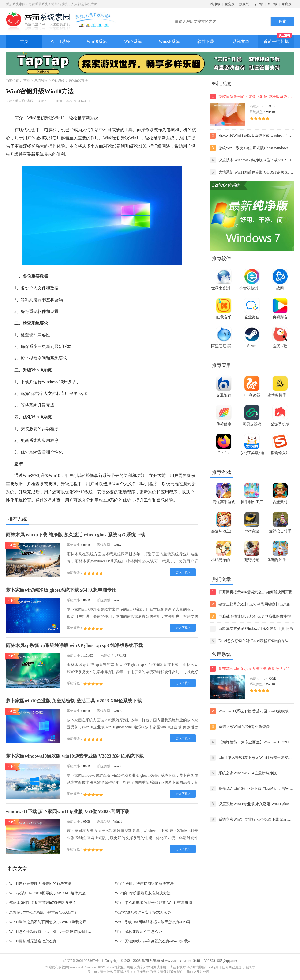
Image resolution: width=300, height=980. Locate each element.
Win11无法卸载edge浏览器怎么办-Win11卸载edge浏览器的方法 (166, 941)
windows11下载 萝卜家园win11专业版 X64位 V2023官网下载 (68, 811)
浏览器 (35, 300)
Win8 (108, 138)
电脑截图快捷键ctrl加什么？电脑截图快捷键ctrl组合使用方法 (250, 616)
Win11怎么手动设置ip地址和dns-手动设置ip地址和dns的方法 (58, 932)
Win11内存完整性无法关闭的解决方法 (40, 884)
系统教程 (41, 81)
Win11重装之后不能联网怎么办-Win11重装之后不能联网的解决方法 (65, 922)
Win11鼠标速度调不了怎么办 (139, 932)
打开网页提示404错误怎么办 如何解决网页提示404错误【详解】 (251, 592)
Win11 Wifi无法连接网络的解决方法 (144, 884)
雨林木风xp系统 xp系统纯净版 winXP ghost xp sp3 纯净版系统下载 (74, 645)
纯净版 (215, 4)
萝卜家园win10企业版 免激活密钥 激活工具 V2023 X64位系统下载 (74, 701)
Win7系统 (133, 42)
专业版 (258, 4)
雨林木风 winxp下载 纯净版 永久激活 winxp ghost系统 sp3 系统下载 (75, 535)
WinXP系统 (169, 42)
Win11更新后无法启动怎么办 (33, 941)
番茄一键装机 (278, 40)
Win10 (59, 118)
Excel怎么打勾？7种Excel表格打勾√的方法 (249, 641)
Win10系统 (97, 42)
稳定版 (230, 4)
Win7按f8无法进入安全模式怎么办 (143, 912)
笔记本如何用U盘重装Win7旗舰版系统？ (43, 903)
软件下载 (206, 42)
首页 (24, 42)
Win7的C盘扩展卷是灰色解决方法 (143, 893)
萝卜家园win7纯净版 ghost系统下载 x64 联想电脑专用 (61, 590)
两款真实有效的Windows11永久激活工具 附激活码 (252, 629)
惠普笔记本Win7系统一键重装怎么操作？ (43, 912)
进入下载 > (183, 572)
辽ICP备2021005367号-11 (83, 961)
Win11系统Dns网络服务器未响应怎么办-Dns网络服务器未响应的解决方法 (175, 922)
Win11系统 (60, 42)
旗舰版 (244, 4)
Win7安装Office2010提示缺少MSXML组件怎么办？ (51, 893)
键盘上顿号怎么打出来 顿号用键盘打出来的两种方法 (250, 604)
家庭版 (287, 4)
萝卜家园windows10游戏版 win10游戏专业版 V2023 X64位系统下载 (75, 756)
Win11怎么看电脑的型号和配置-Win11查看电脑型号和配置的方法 (169, 903)
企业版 (272, 4)
